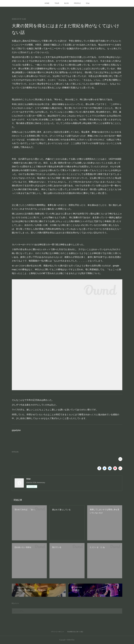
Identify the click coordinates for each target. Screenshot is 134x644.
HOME (47, 3)
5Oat (88, 3)
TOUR (57, 3)
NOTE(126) (15, 452)
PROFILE (77, 3)
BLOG (66, 3)
